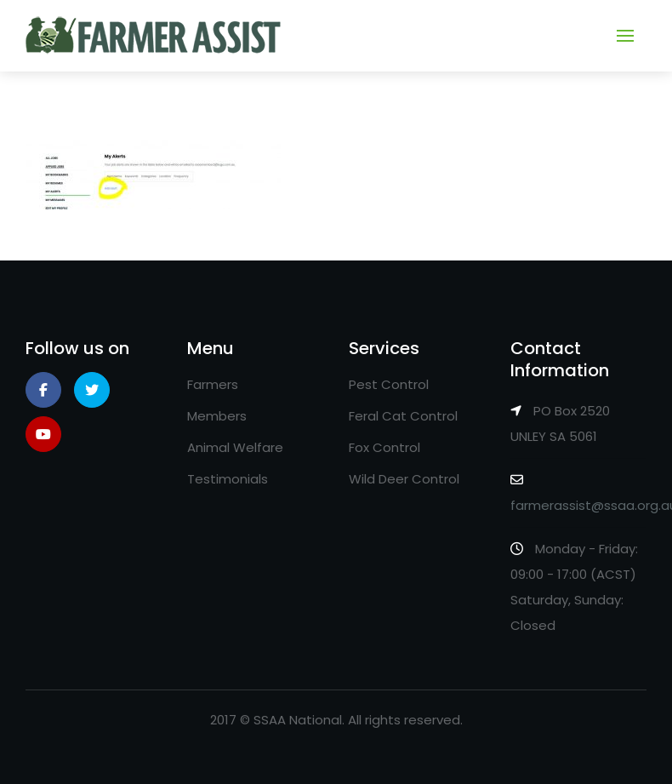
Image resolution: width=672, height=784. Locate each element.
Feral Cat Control (403, 416)
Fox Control (384, 447)
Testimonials (228, 479)
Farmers (213, 384)
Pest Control (389, 384)
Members (217, 416)
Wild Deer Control (404, 479)
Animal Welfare (235, 447)
